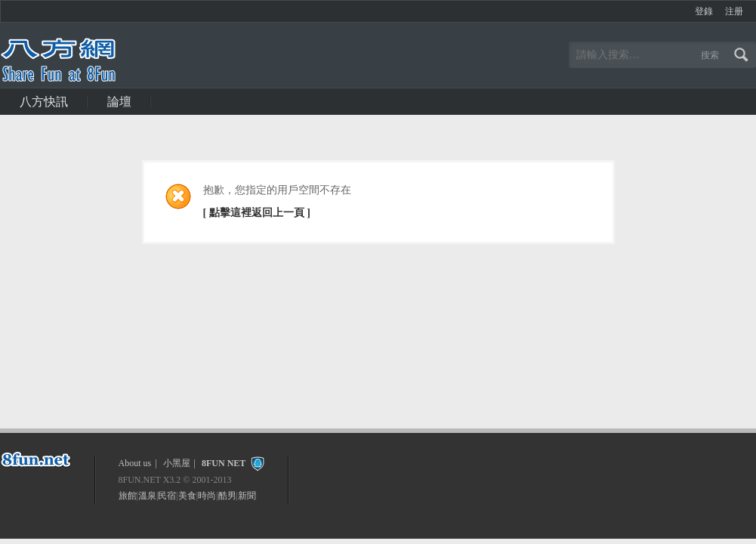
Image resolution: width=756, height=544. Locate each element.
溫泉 (147, 496)
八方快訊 (44, 102)
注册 (734, 11)
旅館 (128, 496)
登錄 (704, 11)
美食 (187, 496)
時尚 (207, 496)
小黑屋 (177, 463)
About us (135, 463)
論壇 (119, 102)
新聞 (247, 496)
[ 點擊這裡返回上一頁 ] (257, 213)
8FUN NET (224, 463)
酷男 (227, 496)
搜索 (710, 55)
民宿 (167, 496)
